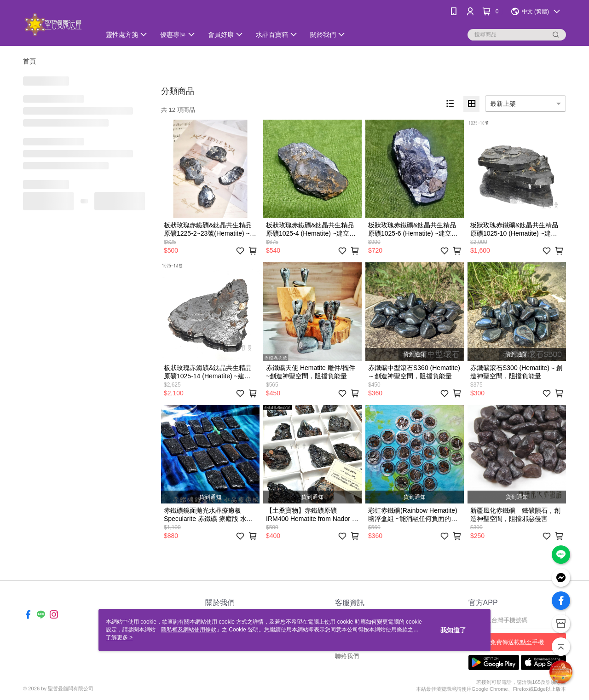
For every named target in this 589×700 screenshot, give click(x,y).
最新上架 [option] (503, 104)
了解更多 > (119, 637)
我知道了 (453, 630)
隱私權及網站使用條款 (189, 630)
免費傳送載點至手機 (517, 642)
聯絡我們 (347, 656)
